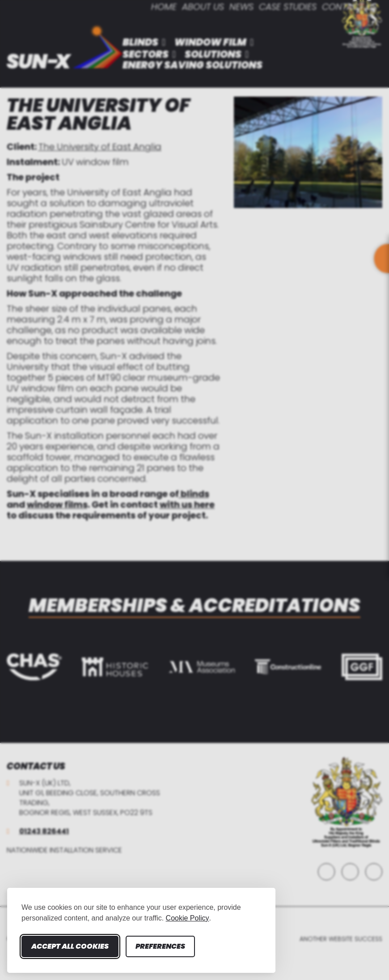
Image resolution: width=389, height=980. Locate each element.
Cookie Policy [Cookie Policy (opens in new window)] (188, 918)
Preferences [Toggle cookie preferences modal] (160, 946)
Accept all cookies (70, 946)
